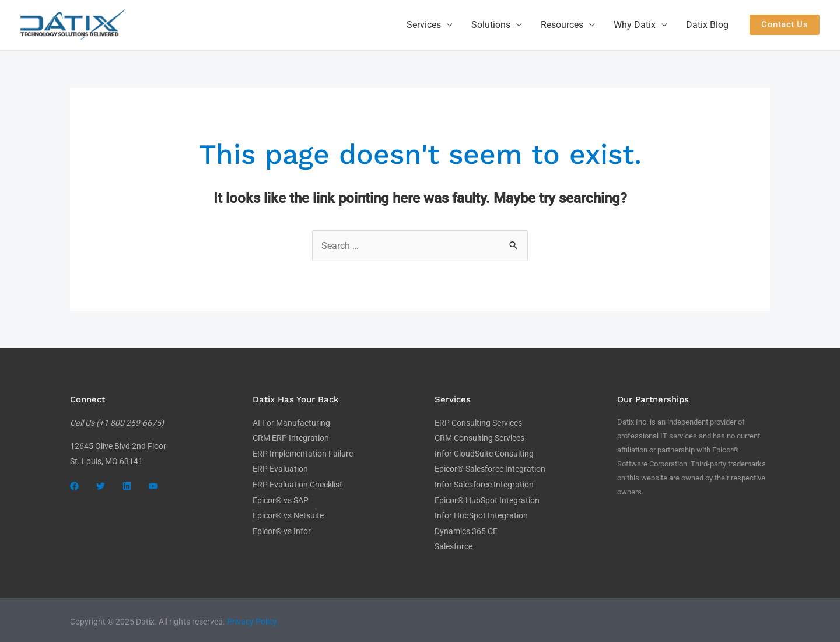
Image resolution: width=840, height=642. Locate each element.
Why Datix (635, 25)
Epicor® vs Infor (282, 529)
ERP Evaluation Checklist (297, 483)
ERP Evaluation (280, 468)
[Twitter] (101, 486)
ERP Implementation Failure (303, 453)
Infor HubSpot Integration (481, 514)
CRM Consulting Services (480, 438)
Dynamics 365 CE (466, 529)
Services (424, 25)
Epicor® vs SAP (281, 499)
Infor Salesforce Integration (484, 483)
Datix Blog (707, 25)
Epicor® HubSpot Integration (487, 499)
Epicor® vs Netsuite (288, 514)
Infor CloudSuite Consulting (484, 453)
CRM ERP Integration (291, 438)
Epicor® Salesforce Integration (490, 468)
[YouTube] (153, 486)
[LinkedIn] (127, 486)
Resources (562, 25)
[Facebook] (74, 486)
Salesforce (454, 544)
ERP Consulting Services (478, 423)
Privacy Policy (252, 619)
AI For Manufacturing (291, 423)
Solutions (491, 25)
